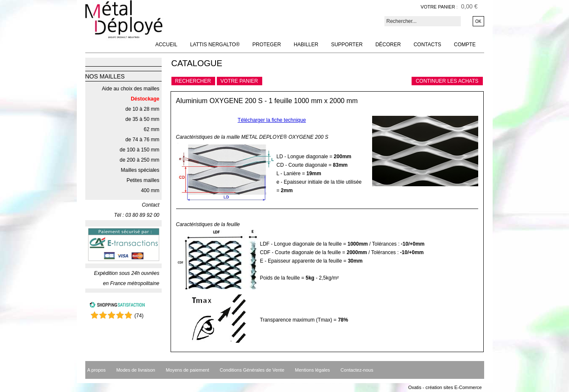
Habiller (306, 45)
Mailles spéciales (140, 170)
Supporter (347, 45)
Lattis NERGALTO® (215, 45)
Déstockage (145, 99)
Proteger (267, 45)
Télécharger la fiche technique (272, 120)
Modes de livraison (136, 370)
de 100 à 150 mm (139, 150)
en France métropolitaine (131, 283)
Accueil (166, 45)
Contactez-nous (357, 370)
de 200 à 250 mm (139, 160)
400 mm (150, 190)
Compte (465, 45)
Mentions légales (313, 370)
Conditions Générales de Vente (252, 370)
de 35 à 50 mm (142, 119)
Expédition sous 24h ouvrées (126, 273)
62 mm (152, 129)
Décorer (388, 45)
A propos (97, 370)
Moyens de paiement (188, 370)
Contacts (427, 45)
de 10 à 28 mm (142, 109)
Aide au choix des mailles (130, 89)
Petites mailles (143, 180)
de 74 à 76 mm (142, 140)
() (139, 316)
